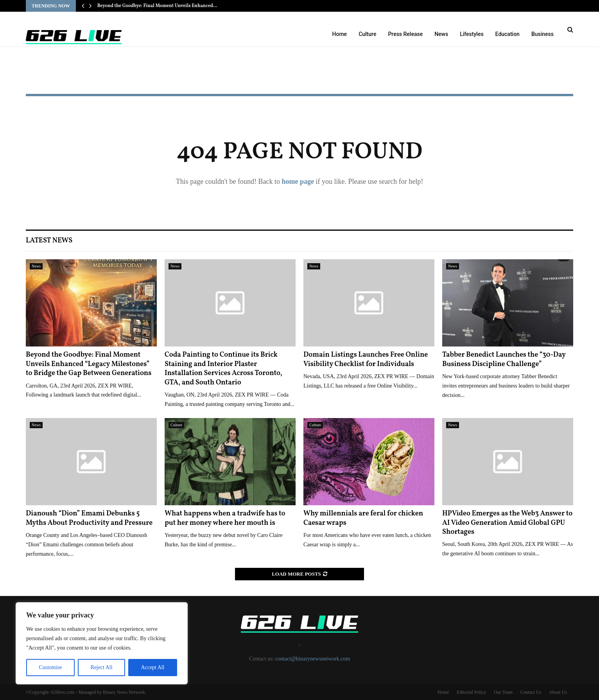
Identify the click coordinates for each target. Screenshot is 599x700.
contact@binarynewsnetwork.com (313, 659)
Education (508, 34)
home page (298, 181)
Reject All (101, 667)
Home (340, 34)
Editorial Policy (472, 692)
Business (543, 34)
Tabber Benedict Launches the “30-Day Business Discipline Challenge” (504, 359)
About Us (558, 692)
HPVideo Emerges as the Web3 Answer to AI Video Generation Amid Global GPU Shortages (507, 523)
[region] (102, 643)
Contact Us (531, 692)
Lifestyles (472, 34)
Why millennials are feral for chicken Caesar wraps (363, 518)
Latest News (49, 241)
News (441, 34)
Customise (50, 667)
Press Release (405, 34)
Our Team (503, 692)
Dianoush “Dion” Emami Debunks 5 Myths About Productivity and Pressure (89, 518)
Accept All (152, 667)
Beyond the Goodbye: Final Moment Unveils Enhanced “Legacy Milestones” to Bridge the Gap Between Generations (89, 364)
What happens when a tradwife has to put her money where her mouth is (225, 518)
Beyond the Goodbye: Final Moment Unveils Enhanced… (157, 6)
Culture (367, 34)
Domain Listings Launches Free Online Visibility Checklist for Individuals (366, 359)
